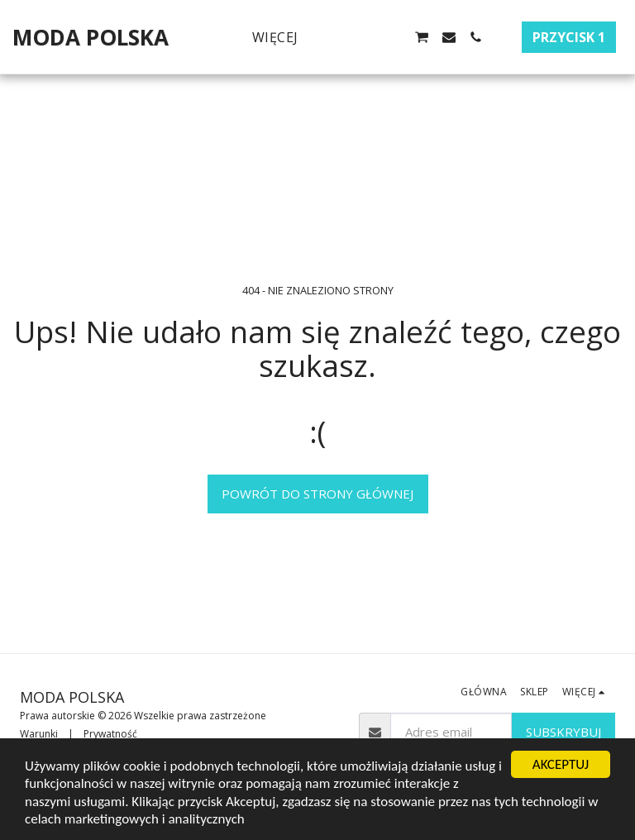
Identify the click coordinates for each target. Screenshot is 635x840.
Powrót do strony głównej (317, 494)
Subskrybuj (563, 732)
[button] (341, 37)
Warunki (39, 734)
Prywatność (110, 734)
